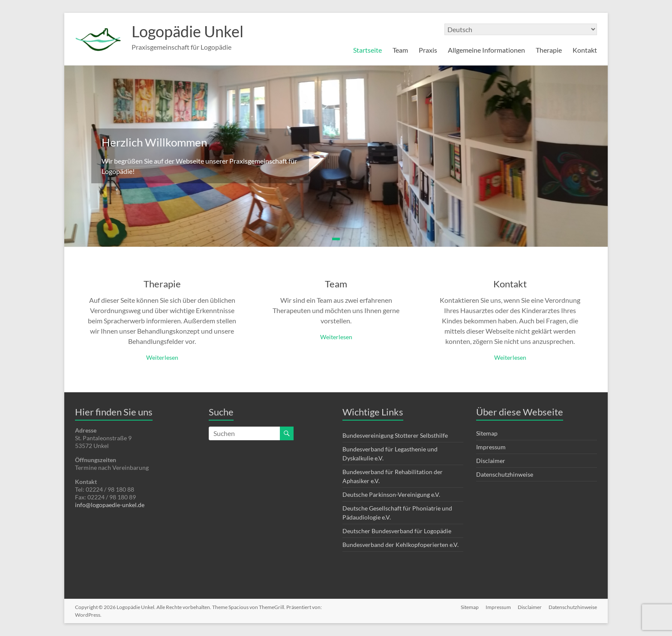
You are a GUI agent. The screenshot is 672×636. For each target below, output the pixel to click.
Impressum (491, 447)
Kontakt (585, 50)
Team (400, 50)
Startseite (367, 50)
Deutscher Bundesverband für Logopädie (397, 531)
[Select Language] (521, 29)
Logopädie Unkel (187, 31)
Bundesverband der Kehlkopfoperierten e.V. (400, 545)
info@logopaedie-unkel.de (110, 505)
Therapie (549, 50)
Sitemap (487, 433)
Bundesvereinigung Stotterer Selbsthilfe (395, 435)
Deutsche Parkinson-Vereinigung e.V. (391, 494)
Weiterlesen (162, 357)
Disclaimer (491, 461)
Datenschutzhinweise (505, 474)
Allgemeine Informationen (486, 50)
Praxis (428, 50)
